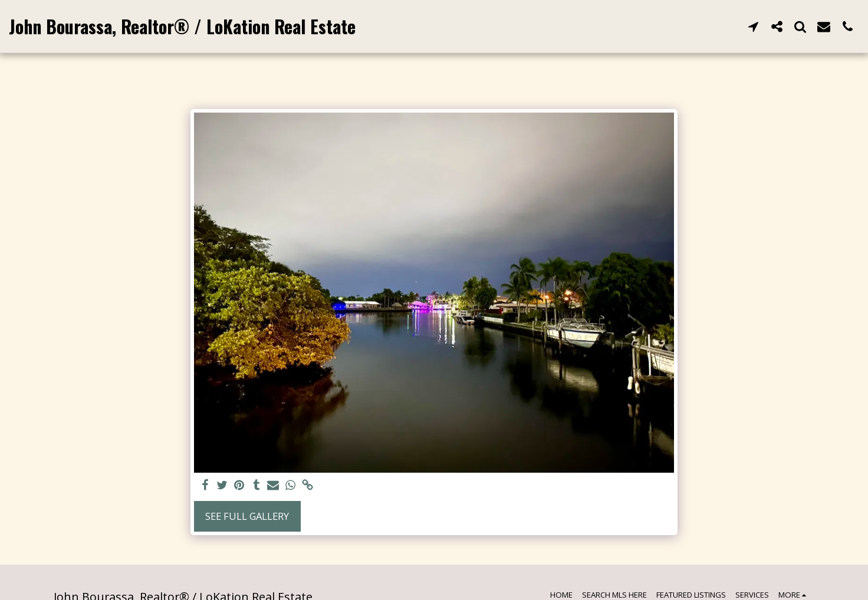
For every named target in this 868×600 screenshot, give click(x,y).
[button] (753, 26)
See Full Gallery (247, 516)
